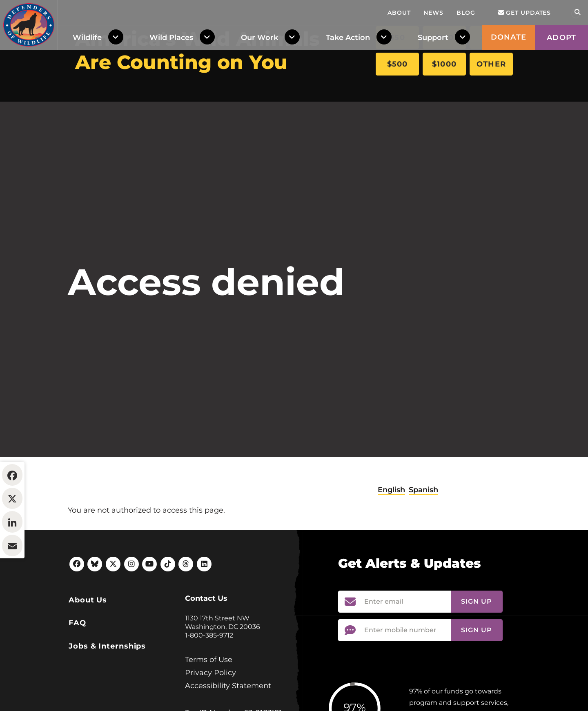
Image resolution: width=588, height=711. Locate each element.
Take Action (348, 139)
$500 (398, 64)
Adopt (561, 139)
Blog (466, 114)
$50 (397, 38)
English (391, 540)
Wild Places (171, 139)
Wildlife (87, 139)
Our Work (259, 139)
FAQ (77, 673)
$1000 (444, 64)
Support (433, 139)
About (399, 114)
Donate (509, 139)
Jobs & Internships (107, 696)
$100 (444, 38)
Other (491, 64)
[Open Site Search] (577, 114)
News (433, 114)
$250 (491, 38)
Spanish (423, 540)
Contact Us (206, 648)
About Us (88, 650)
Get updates (525, 114)
